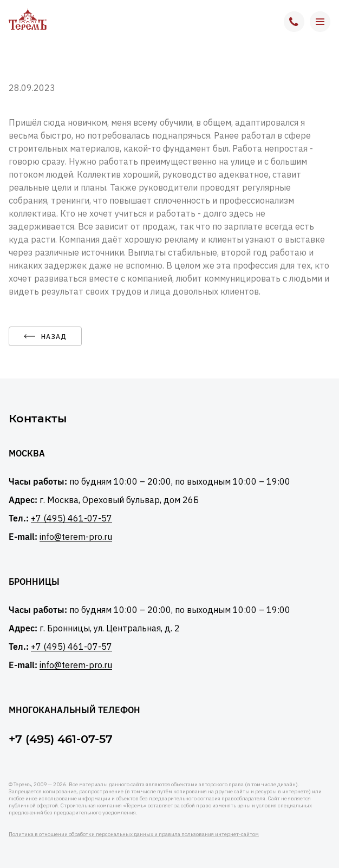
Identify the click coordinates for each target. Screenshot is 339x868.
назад (45, 337)
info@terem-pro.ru (76, 537)
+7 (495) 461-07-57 (71, 518)
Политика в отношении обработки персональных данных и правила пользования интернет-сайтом (134, 834)
